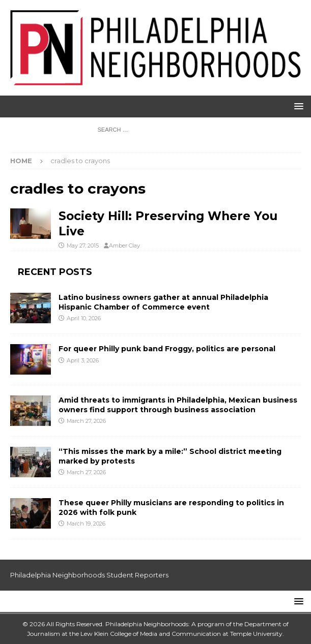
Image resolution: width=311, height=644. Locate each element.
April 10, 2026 (84, 318)
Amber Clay (124, 246)
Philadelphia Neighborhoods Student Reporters (89, 575)
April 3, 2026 (83, 360)
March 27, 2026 (86, 421)
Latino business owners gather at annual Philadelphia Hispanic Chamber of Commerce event (163, 302)
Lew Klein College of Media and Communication (151, 634)
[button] (297, 106)
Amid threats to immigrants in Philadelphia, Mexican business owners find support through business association (178, 405)
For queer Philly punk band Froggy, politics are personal (167, 349)
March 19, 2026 (86, 524)
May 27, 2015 (83, 246)
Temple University (256, 634)
